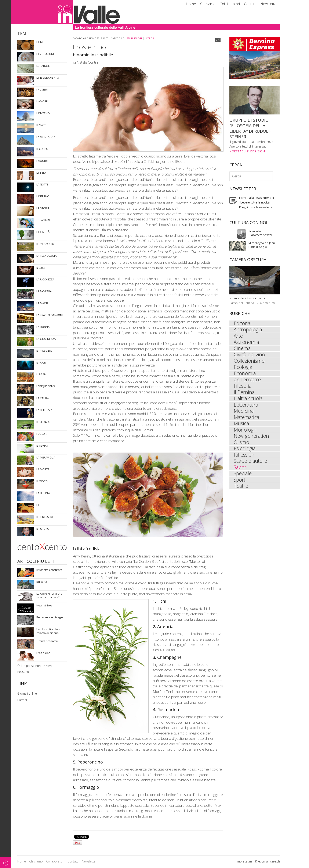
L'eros (150, 38)
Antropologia (248, 330)
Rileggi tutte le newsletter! (257, 207)
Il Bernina (244, 393)
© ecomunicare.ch (267, 861)
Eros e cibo (89, 47)
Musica (242, 425)
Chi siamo (208, 4)
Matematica (247, 419)
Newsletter (269, 4)
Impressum (244, 861)
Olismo (242, 444)
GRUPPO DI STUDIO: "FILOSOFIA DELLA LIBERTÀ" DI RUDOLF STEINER (250, 128)
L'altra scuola (248, 400)
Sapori (241, 470)
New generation (251, 438)
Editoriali (243, 323)
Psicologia (245, 451)
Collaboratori (230, 4)
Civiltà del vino (249, 355)
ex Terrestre (247, 381)
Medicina (244, 412)
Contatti (250, 4)
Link (22, 684)
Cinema (242, 349)
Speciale (243, 476)
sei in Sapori (134, 38)
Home (191, 4)
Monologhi (246, 432)
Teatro (241, 489)
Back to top (6, 862)
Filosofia (243, 387)
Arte (238, 336)
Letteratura (246, 406)
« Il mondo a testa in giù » (247, 298)
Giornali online (27, 693)
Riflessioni (245, 457)
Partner (22, 700)
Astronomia (246, 343)
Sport (240, 482)
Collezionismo (249, 362)
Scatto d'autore (250, 463)
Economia (245, 374)
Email (218, 40)
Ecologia (243, 368)
